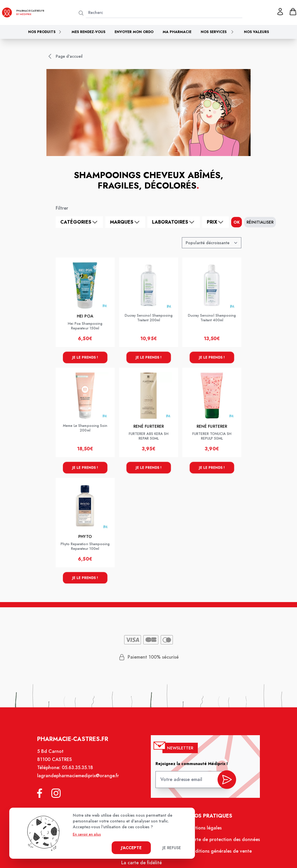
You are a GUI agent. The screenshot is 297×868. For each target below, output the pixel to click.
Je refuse (172, 848)
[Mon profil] (280, 12)
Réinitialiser (260, 222)
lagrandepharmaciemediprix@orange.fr (81, 780)
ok (237, 222)
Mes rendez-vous (88, 32)
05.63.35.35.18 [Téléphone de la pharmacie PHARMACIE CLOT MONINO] (80, 773)
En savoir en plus (87, 834)
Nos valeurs (256, 32)
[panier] (293, 12)
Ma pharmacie (177, 32)
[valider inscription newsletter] (224, 783)
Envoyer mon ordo (134, 32)
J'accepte (131, 848)
